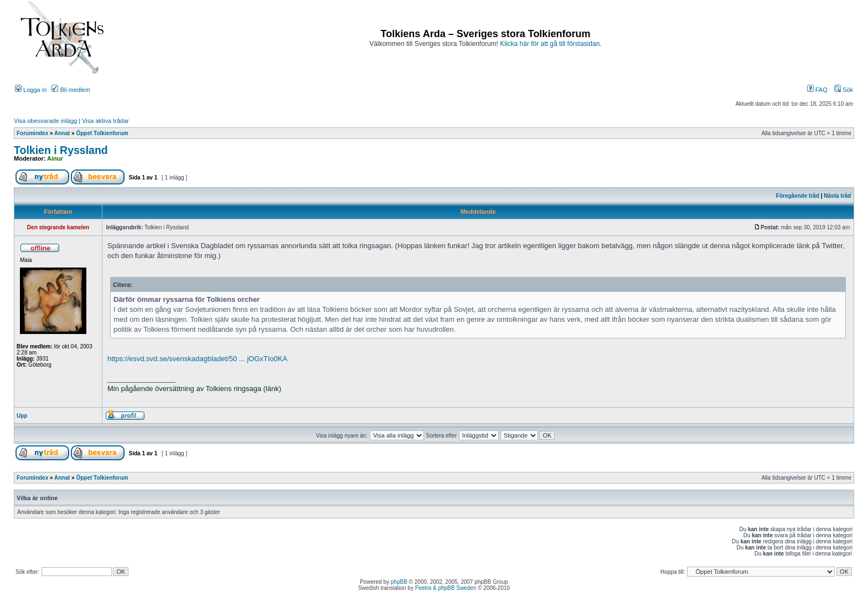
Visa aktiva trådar (105, 121)
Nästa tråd (837, 196)
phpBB (399, 582)
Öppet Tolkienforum (102, 133)
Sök (844, 90)
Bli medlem (71, 90)
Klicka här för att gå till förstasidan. (551, 44)
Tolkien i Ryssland (61, 150)
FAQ (817, 90)
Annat (62, 133)
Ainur (55, 158)
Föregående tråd (798, 196)
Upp (22, 416)
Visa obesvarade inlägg (45, 121)
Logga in (31, 90)
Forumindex (32, 133)
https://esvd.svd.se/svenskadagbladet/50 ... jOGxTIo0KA (197, 359)
